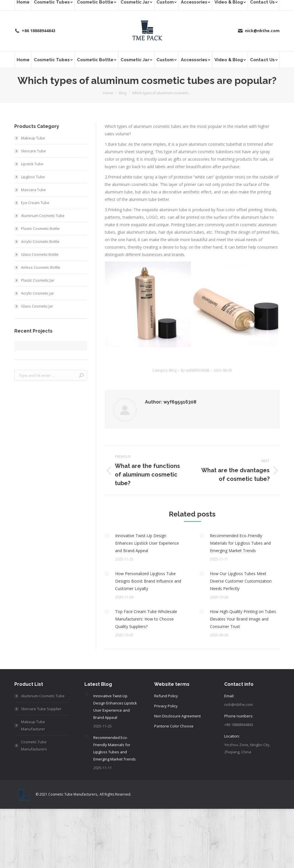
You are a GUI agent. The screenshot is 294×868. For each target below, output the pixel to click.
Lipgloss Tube (33, 177)
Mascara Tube (33, 190)
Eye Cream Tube (35, 203)
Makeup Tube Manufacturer (33, 725)
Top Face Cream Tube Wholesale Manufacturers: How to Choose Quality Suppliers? (146, 619)
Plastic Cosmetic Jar (38, 280)
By (195, 370)
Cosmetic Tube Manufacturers (34, 745)
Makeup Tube (33, 138)
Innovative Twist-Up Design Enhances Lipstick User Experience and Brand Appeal (147, 543)
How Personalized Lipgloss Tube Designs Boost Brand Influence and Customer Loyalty (148, 581)
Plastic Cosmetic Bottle (40, 228)
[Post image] (107, 536)
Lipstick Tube (32, 164)
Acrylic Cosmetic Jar (37, 293)
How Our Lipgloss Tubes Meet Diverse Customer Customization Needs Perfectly (241, 581)
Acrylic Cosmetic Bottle (40, 241)
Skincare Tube (33, 151)
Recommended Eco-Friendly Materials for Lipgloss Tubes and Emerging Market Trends (240, 543)
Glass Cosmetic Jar (37, 306)
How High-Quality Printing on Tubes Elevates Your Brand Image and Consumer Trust (243, 619)
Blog (173, 370)
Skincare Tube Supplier (41, 709)
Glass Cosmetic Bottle (40, 254)
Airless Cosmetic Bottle (41, 267)
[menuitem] (23, 59)
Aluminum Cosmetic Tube (43, 216)
